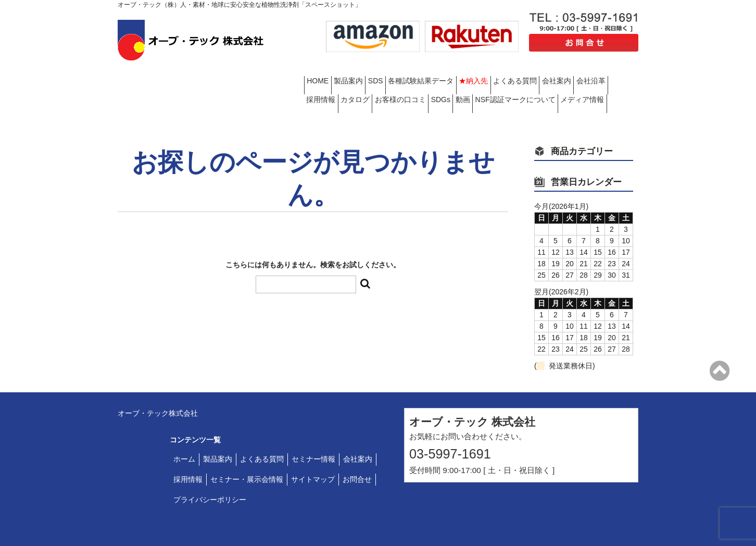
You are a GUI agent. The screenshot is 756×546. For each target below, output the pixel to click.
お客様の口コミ (538, 81)
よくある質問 (600, 72)
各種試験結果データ (474, 72)
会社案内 (325, 81)
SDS (412, 72)
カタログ (476, 81)
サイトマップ (313, 456)
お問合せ (357, 456)
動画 (318, 90)
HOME (322, 72)
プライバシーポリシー (210, 476)
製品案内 (369, 72)
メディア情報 (470, 90)
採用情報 (426, 81)
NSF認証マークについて (386, 90)
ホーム (184, 436)
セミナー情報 (313, 436)
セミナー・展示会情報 (247, 456)
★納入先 (543, 72)
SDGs (594, 81)
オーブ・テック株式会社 (158, 390)
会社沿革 (375, 81)
